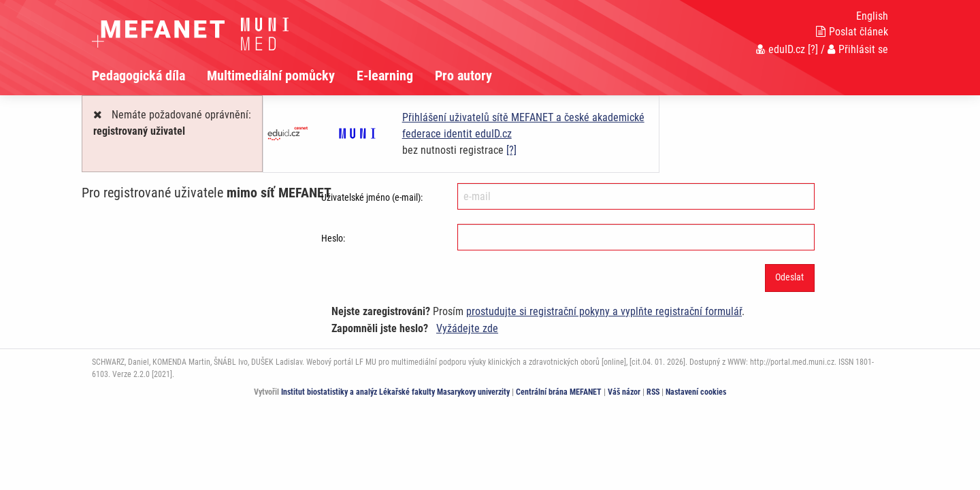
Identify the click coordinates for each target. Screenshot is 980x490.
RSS (653, 392)
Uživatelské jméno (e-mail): (372, 197)
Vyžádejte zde (467, 328)
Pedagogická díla (138, 76)
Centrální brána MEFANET (559, 392)
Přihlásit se (858, 49)
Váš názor (624, 392)
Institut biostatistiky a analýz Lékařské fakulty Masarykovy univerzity (395, 392)
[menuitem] (149, 76)
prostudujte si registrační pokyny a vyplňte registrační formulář (604, 311)
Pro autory (463, 76)
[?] (813, 49)
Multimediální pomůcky (271, 76)
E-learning (385, 76)
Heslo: (333, 238)
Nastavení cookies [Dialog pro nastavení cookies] (696, 392)
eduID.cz (781, 49)
